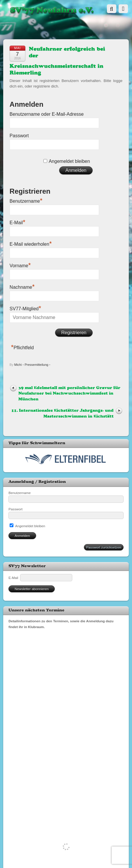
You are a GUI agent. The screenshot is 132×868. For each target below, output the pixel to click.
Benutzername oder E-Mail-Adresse (47, 114)
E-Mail (17, 222)
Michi (18, 365)
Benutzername (26, 200)
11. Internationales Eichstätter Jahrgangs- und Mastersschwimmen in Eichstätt (63, 413)
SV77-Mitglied (25, 308)
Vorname (20, 265)
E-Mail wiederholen (31, 243)
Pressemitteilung (36, 365)
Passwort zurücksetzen (104, 547)
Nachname (22, 286)
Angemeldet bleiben (69, 161)
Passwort (19, 136)
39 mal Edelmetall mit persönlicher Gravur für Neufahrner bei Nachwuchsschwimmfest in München (69, 394)
